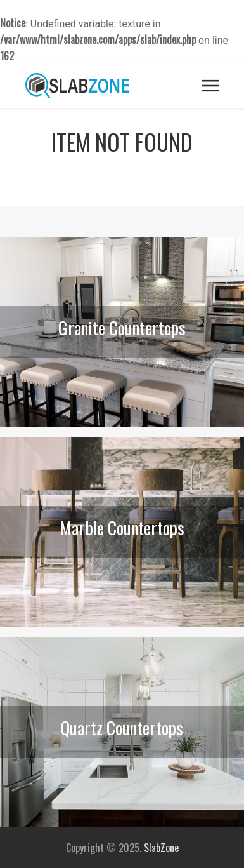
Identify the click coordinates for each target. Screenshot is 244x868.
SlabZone (161, 848)
